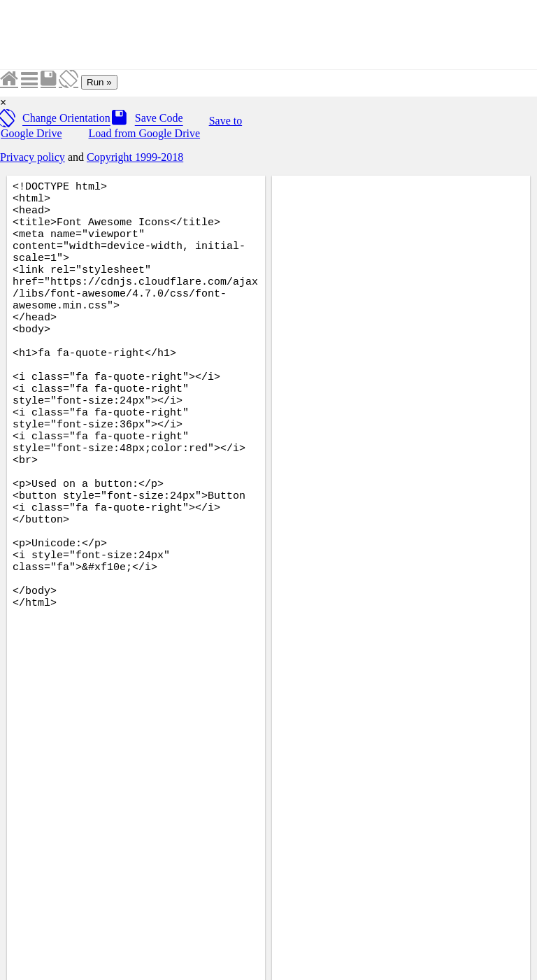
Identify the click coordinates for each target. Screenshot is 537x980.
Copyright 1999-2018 (135, 157)
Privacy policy (33, 157)
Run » (99, 82)
